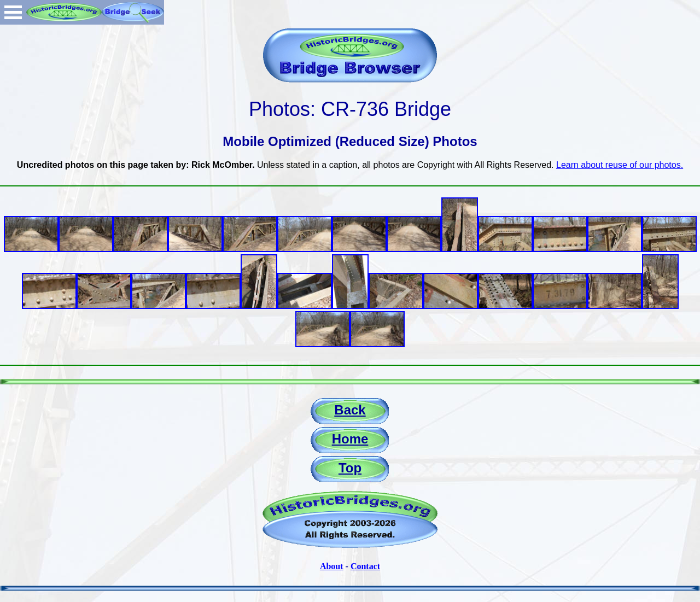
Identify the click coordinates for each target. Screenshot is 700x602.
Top (350, 468)
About (332, 566)
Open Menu (13, 12)
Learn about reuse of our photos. (620, 165)
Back (350, 410)
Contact (365, 566)
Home (350, 439)
